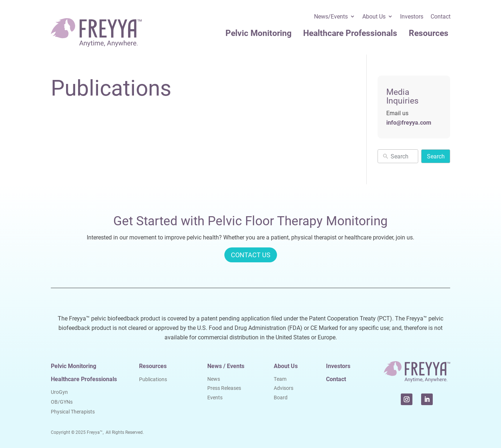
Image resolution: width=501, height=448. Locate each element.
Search (436, 156)
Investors (412, 17)
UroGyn (59, 392)
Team (280, 379)
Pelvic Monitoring (258, 33)
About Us (374, 17)
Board (281, 397)
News (214, 379)
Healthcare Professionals (350, 33)
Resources (429, 33)
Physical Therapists (73, 411)
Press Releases (224, 388)
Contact (441, 17)
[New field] (403, 156)
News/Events (331, 17)
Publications (153, 379)
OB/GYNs (62, 402)
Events (215, 397)
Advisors (284, 388)
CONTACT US (251, 255)
